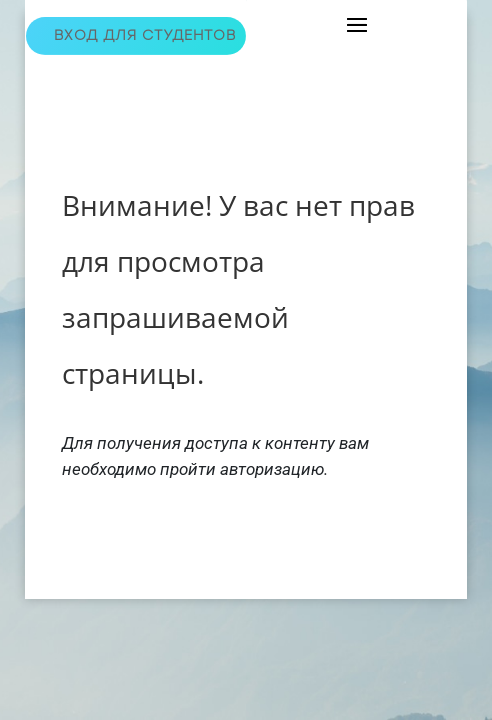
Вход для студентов (145, 35)
